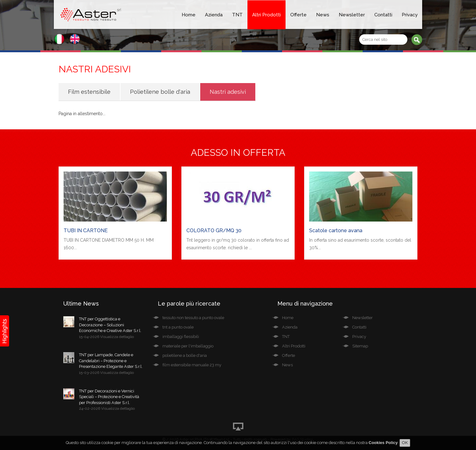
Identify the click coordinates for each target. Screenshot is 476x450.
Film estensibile (89, 92)
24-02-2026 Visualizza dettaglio (107, 408)
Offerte (298, 15)
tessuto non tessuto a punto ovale (193, 318)
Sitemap (360, 346)
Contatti (383, 15)
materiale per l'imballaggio (188, 346)
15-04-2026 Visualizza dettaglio (106, 337)
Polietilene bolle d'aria (160, 92)
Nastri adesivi (228, 92)
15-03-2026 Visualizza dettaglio (106, 373)
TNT (237, 15)
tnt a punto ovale (178, 327)
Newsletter (352, 15)
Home (189, 15)
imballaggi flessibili (181, 337)
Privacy (410, 15)
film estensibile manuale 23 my (192, 365)
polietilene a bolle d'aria (185, 355)
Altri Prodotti (266, 15)
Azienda (214, 15)
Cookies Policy (383, 443)
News (323, 15)
